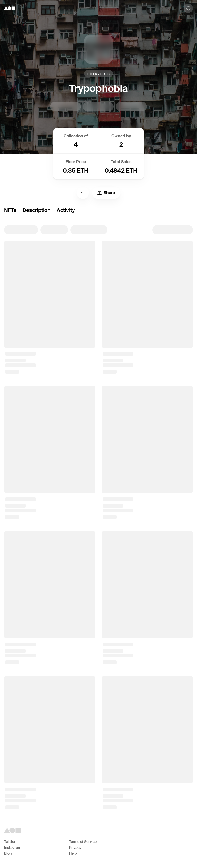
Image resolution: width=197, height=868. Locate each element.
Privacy (75, 848)
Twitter (10, 842)
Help (73, 853)
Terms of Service (83, 842)
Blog (8, 853)
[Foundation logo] (9, 8)
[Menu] (83, 193)
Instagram (13, 848)
